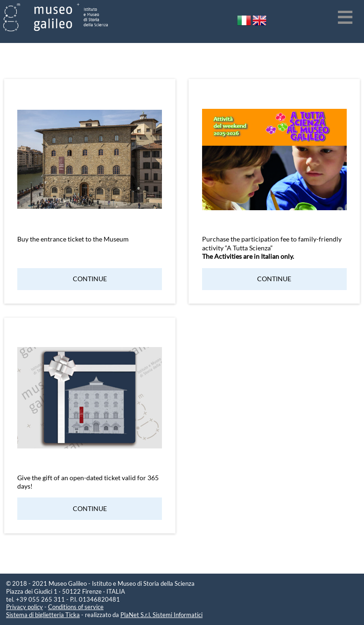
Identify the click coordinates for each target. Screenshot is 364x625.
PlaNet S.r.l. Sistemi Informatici (161, 615)
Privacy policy (24, 607)
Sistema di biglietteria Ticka (43, 615)
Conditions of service (76, 607)
